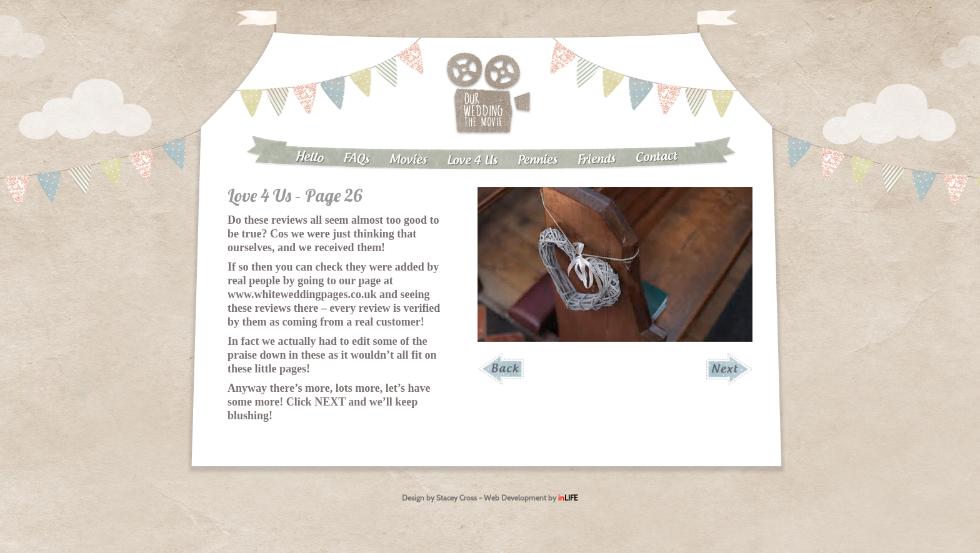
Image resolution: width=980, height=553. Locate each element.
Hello (309, 157)
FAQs (357, 159)
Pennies (537, 160)
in (568, 498)
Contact (657, 157)
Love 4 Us (472, 161)
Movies (408, 160)
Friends (597, 160)
